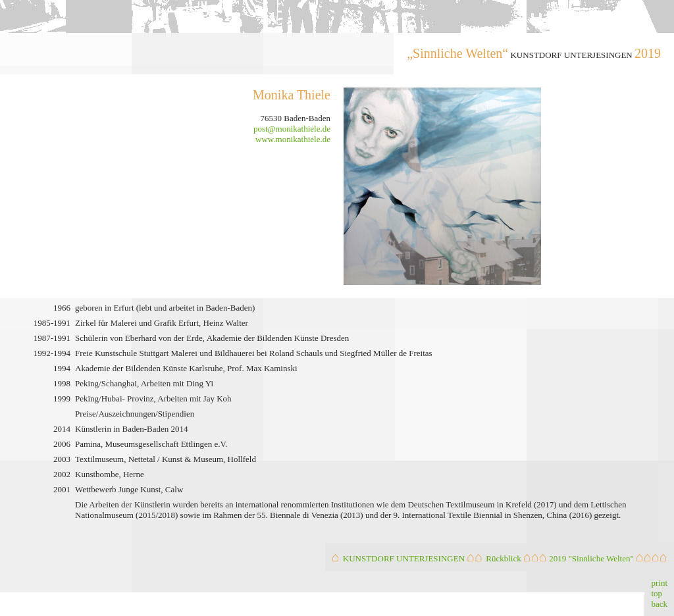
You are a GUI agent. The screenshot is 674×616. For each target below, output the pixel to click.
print (659, 583)
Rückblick (503, 558)
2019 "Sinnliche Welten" (591, 558)
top (657, 593)
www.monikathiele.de (293, 139)
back (659, 604)
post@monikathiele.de (292, 129)
